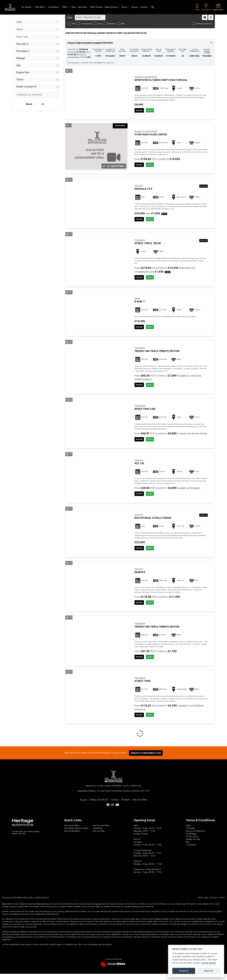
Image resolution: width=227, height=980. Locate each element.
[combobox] (37, 22)
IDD (187, 848)
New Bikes (37, 6)
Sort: (70, 18)
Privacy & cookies (218, 904)
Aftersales (190, 835)
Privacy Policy (192, 843)
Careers (131, 6)
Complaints (191, 851)
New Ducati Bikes (72, 832)
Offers (62, 6)
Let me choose (209, 963)
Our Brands (23, 6)
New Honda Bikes (72, 837)
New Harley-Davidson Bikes (76, 835)
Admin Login (203, 904)
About (121, 6)
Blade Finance (93, 6)
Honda (115, 806)
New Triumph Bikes (101, 832)
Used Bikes (50, 6)
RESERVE (153, 111)
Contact (141, 6)
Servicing (79, 6)
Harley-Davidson (99, 806)
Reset (45, 104)
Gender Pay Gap (193, 846)
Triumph (125, 806)
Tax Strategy (191, 840)
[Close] (211, 43)
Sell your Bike (140, 806)
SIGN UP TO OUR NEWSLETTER (147, 759)
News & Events (108, 6)
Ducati (83, 806)
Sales (188, 832)
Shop (71, 6)
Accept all (184, 971)
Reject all (208, 971)
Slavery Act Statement (196, 837)
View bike (140, 111)
